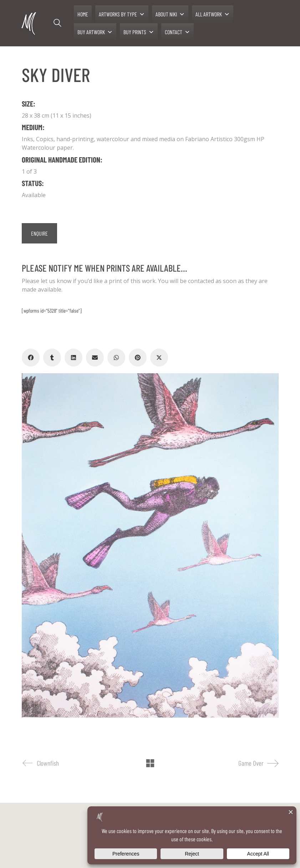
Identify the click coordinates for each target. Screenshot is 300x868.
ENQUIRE (39, 233)
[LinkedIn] (73, 358)
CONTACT (177, 32)
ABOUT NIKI (170, 14)
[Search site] (57, 24)
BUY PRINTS (139, 32)
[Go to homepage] (29, 23)
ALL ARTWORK (213, 14)
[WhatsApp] (116, 358)
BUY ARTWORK (95, 32)
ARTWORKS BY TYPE (122, 14)
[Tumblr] (52, 358)
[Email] (95, 358)
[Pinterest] (138, 358)
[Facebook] (31, 358)
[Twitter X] (159, 358)
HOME (83, 14)
